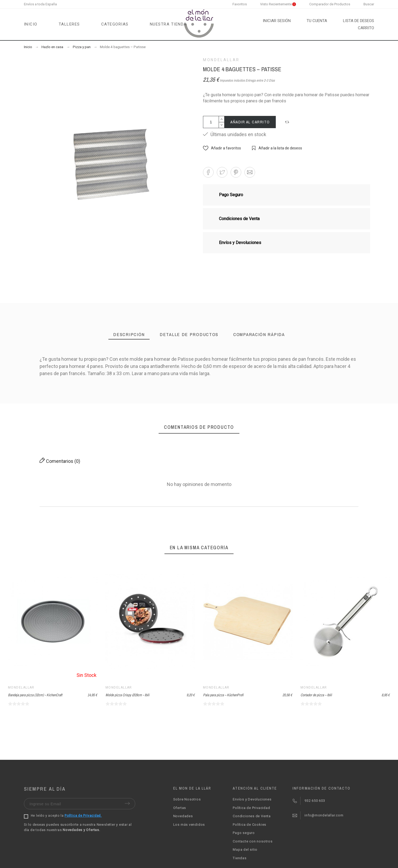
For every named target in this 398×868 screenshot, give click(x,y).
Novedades (183, 816)
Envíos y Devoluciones (252, 799)
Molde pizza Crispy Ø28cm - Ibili (127, 695)
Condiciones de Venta (252, 816)
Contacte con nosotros (253, 841)
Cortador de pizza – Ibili (316, 695)
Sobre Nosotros (187, 799)
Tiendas (240, 858)
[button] (288, 122)
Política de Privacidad (251, 808)
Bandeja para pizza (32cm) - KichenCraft (35, 695)
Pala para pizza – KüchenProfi (223, 695)
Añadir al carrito (250, 122)
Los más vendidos (189, 825)
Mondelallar (221, 60)
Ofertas (180, 808)
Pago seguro (244, 833)
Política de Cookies (249, 825)
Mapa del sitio (245, 850)
